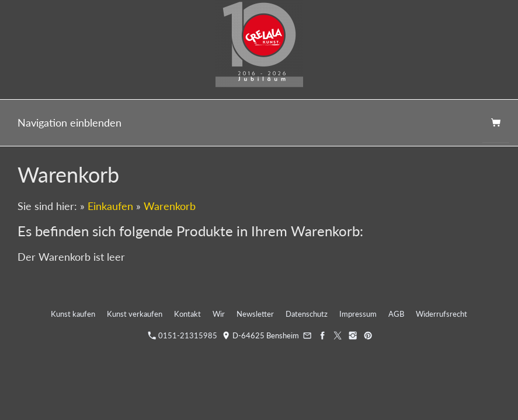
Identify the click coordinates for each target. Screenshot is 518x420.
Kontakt (187, 314)
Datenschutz (307, 314)
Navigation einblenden (69, 123)
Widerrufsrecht (441, 314)
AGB (396, 314)
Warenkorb (170, 206)
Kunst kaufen (73, 314)
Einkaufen (110, 206)
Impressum (358, 314)
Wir (219, 314)
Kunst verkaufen (135, 314)
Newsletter (255, 314)
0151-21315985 (183, 335)
